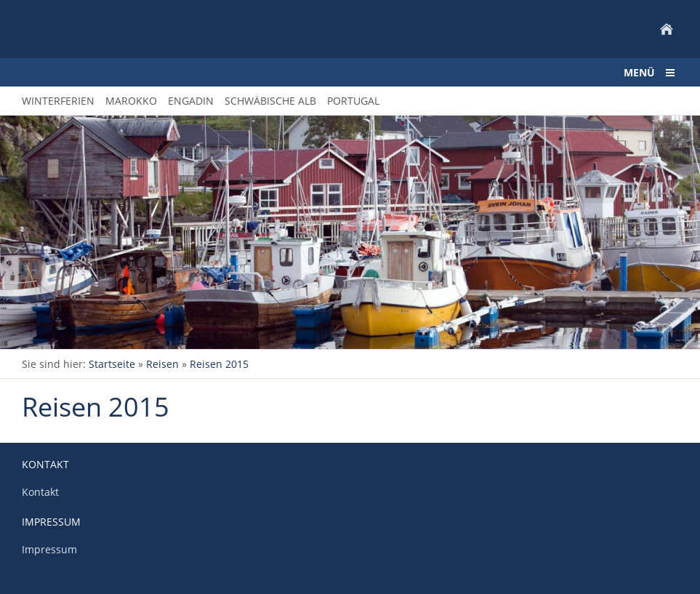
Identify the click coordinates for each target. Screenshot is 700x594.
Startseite (112, 364)
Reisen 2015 (219, 364)
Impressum (49, 549)
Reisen (162, 364)
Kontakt (40, 492)
